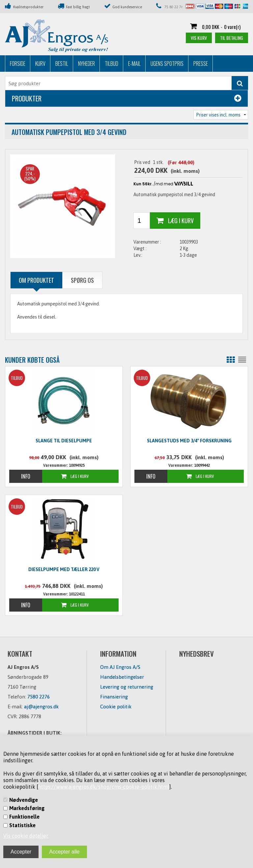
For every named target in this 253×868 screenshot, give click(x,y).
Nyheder (86, 64)
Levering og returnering (127, 687)
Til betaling (232, 38)
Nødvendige (24, 800)
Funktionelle (24, 817)
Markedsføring (27, 808)
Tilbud (112, 64)
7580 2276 (39, 697)
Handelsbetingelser (122, 677)
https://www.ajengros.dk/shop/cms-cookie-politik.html (104, 787)
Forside (18, 64)
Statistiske (22, 825)
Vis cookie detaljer (26, 836)
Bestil (62, 64)
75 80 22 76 (174, 7)
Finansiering (114, 697)
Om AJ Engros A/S (120, 667)
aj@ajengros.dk (41, 707)
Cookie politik (116, 707)
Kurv (40, 64)
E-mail (134, 64)
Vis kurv (199, 38)
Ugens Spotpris (167, 64)
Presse (201, 64)
